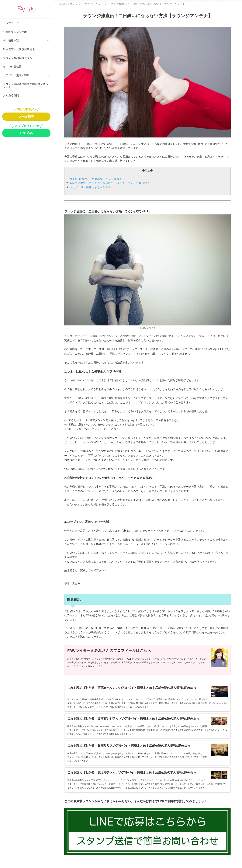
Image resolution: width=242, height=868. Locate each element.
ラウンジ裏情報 (12, 67)
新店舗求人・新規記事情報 (19, 49)
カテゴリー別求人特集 (16, 75)
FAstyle (26, 9)
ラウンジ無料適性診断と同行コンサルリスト (26, 85)
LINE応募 (26, 133)
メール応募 (26, 117)
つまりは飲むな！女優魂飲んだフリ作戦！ (96, 179)
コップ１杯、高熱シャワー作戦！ (90, 187)
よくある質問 (11, 95)
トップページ (11, 23)
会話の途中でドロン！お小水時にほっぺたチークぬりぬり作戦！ (110, 183)
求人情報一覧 (11, 40)
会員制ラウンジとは (15, 32)
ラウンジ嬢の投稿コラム (18, 58)
